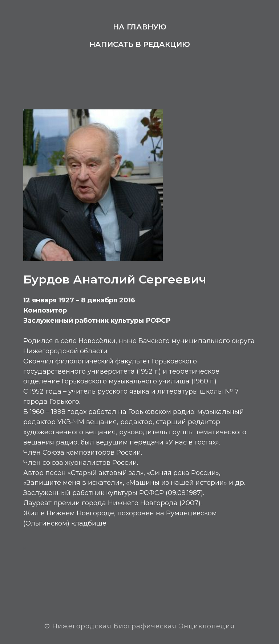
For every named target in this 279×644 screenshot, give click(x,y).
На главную (140, 27)
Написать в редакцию (140, 44)
